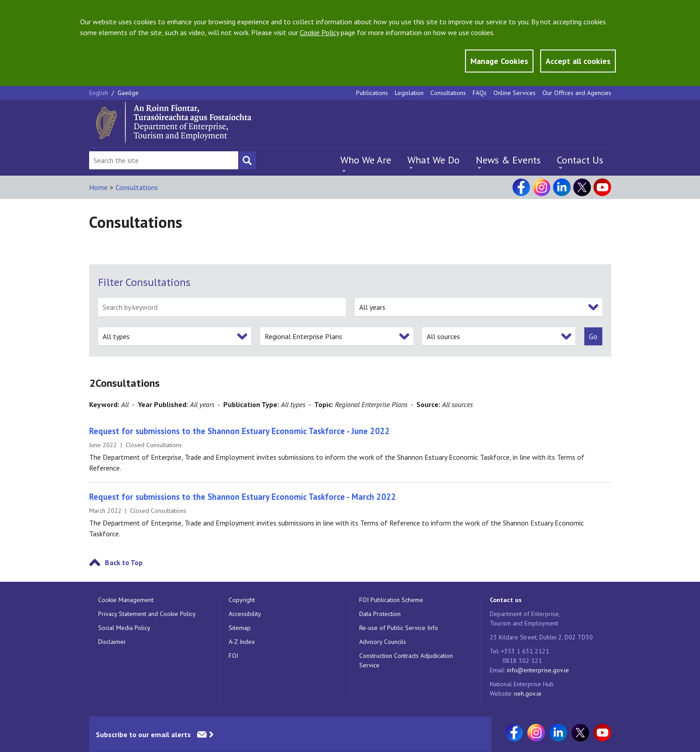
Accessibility (245, 614)
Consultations (448, 93)
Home (98, 187)
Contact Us (580, 160)
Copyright (242, 600)
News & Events (508, 160)
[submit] (593, 336)
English (99, 93)
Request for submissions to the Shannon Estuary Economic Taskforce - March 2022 (243, 497)
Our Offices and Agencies (577, 93)
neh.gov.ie (528, 693)
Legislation (409, 93)
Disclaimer (112, 642)
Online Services (515, 93)
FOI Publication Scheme (391, 600)
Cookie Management (126, 600)
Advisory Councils (383, 642)
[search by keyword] (222, 307)
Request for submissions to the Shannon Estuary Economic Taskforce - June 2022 (239, 431)
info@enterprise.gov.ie (538, 670)
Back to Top (124, 562)
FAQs (480, 93)
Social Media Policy (124, 628)
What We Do (434, 160)
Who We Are (366, 160)
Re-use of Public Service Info (399, 628)
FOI (233, 656)
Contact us (506, 600)
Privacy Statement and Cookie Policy (147, 614)
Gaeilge (128, 93)
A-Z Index (242, 642)
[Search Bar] (164, 160)
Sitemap (240, 628)
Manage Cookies (499, 61)
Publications (372, 93)
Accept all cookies (578, 61)
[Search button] (247, 160)
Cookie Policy (319, 32)
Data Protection (380, 614)
